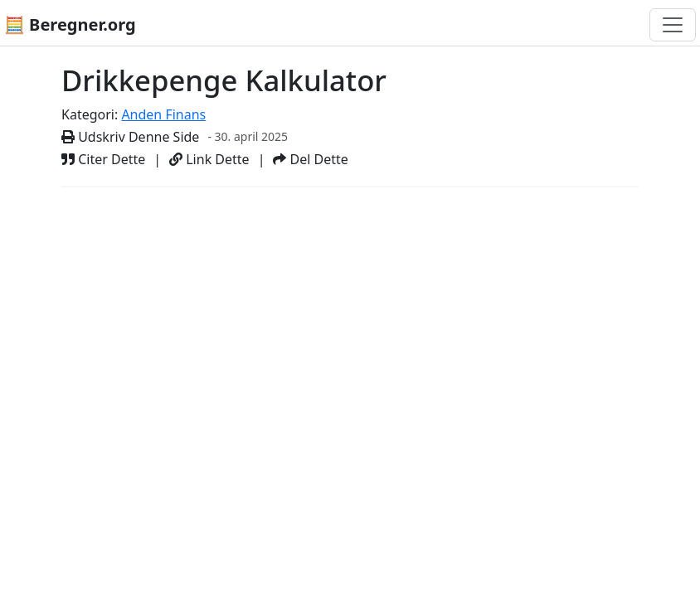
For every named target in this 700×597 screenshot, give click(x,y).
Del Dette (310, 159)
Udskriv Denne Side (130, 137)
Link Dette (209, 159)
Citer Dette (103, 159)
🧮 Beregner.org (70, 24)
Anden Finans (163, 114)
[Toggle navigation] (673, 25)
